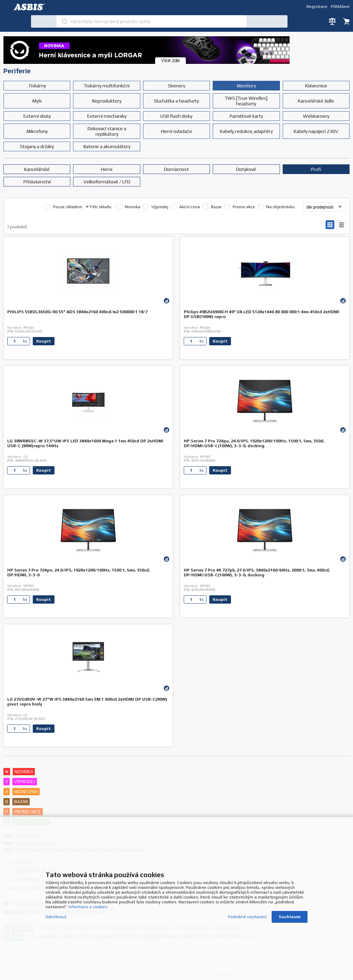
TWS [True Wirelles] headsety (246, 101)
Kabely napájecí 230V (316, 131)
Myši (37, 101)
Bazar (216, 207)
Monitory (246, 86)
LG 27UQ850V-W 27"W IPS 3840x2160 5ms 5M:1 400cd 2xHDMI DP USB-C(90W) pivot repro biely (87, 702)
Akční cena (190, 207)
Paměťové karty (246, 116)
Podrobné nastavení (247, 917)
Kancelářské (37, 169)
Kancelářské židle (316, 101)
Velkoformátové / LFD (107, 182)
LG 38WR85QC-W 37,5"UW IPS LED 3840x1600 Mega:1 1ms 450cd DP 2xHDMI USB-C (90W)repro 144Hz (85, 443)
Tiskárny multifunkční (107, 86)
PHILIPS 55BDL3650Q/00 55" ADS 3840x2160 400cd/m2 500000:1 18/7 (77, 312)
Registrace (317, 6)
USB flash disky (176, 116)
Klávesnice (316, 86)
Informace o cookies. (89, 907)
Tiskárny (37, 86)
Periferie (17, 71)
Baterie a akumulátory (107, 146)
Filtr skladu (98, 207)
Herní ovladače (176, 131)
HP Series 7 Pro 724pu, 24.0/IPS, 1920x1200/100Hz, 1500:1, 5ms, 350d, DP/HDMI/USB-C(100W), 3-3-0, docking (254, 443)
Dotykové (246, 169)
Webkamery (316, 116)
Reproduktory (107, 101)
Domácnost (176, 169)
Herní (107, 169)
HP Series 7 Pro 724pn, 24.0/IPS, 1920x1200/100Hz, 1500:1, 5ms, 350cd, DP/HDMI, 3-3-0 (79, 573)
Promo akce (244, 207)
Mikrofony (37, 131)
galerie (330, 225)
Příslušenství (37, 182)
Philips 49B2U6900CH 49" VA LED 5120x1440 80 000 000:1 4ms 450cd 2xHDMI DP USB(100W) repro (261, 314)
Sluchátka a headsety (176, 101)
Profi (316, 169)
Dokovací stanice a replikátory (107, 131)
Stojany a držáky (37, 146)
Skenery (176, 86)
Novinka (133, 207)
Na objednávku (280, 207)
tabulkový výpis (341, 225)
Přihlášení (340, 6)
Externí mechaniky (107, 116)
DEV (31, 7)
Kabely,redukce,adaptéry (246, 131)
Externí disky (37, 116)
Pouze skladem (68, 207)
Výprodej (160, 207)
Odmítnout (56, 917)
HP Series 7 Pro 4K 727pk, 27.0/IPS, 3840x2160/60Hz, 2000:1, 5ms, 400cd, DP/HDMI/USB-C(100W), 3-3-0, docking (257, 573)
